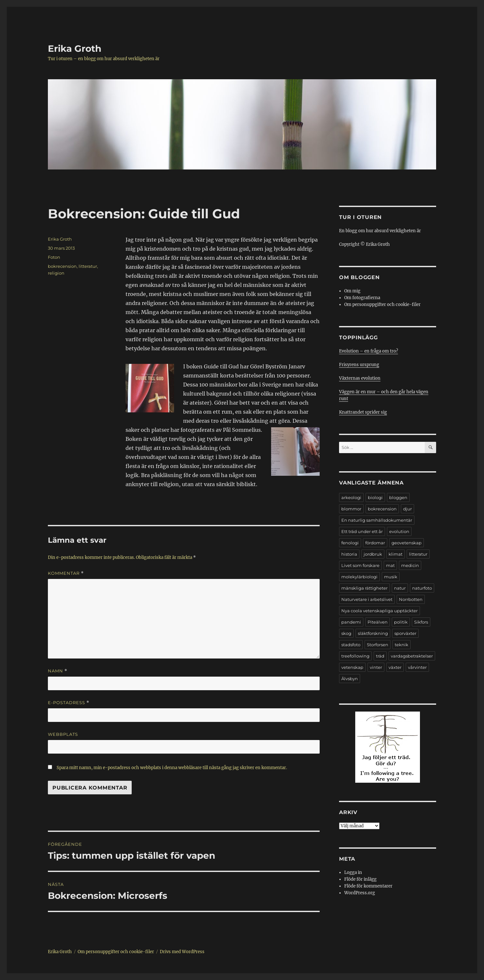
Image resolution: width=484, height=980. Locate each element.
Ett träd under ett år (362, 531)
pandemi (351, 622)
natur (400, 588)
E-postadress (69, 703)
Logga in (353, 872)
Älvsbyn (350, 679)
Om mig (352, 291)
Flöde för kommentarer (368, 886)
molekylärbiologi (359, 577)
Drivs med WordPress (182, 952)
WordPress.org (360, 893)
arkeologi (351, 497)
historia (349, 554)
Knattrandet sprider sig (363, 412)
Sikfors (421, 622)
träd (380, 656)
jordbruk (373, 554)
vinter (376, 667)
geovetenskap (407, 543)
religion (56, 273)
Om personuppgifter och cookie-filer (382, 305)
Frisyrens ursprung (359, 365)
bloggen (398, 497)
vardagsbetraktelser (412, 656)
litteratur (88, 266)
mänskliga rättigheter (364, 588)
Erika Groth (75, 49)
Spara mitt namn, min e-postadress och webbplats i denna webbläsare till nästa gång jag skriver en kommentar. (172, 768)
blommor (351, 509)
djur (407, 509)
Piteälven (378, 622)
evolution (399, 531)
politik (401, 622)
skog (346, 633)
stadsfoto (351, 645)
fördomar (375, 543)
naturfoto (422, 588)
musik (391, 577)
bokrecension (62, 266)
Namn (58, 671)
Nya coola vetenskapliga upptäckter (379, 611)
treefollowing (355, 656)
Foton (54, 257)
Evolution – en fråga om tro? (368, 351)
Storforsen (378, 645)
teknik (401, 645)
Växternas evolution (360, 378)
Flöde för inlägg (360, 879)
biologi (375, 497)
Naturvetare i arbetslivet (367, 599)
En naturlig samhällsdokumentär (377, 520)
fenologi (350, 543)
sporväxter (405, 633)
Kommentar (66, 573)
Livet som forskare (360, 565)
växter (395, 667)
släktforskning (373, 633)
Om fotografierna (362, 298)
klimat (396, 554)
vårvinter (417, 667)
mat (390, 565)
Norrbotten (411, 599)
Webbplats (63, 734)
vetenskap (352, 667)
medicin (410, 565)
